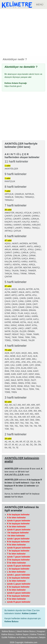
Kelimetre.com (31, 642)
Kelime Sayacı (22, 634)
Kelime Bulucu (8, 631)
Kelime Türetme (37, 634)
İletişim (42, 637)
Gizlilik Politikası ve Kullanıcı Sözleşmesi (20, 637)
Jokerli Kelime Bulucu (26, 631)
